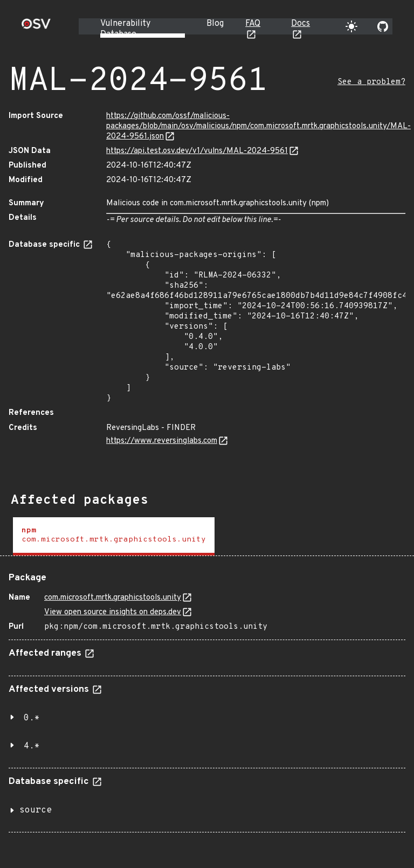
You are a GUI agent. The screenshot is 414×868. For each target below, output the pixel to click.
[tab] (114, 536)
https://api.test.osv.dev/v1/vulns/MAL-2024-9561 (197, 151)
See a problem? (371, 82)
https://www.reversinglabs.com (162, 441)
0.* (32, 718)
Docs (301, 24)
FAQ (253, 24)
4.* (32, 746)
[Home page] (36, 27)
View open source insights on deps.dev (113, 612)
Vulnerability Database (125, 29)
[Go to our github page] (383, 26)
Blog (215, 24)
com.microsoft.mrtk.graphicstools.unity (113, 598)
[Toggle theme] (351, 26)
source (36, 810)
